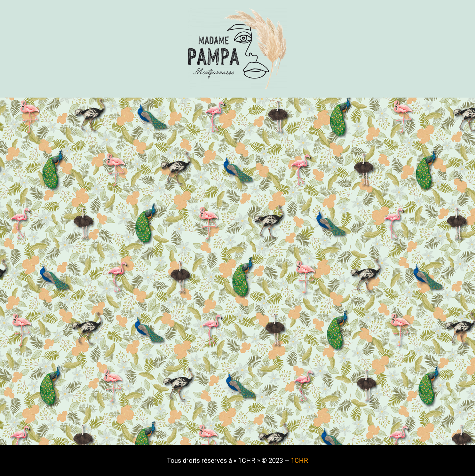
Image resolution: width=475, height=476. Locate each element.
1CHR (300, 461)
